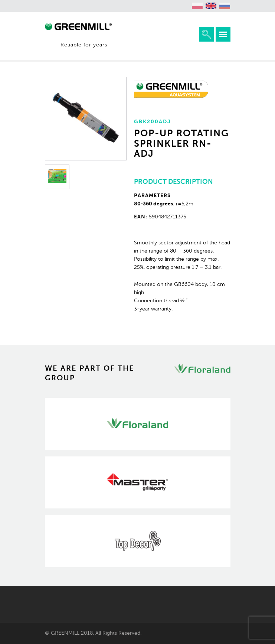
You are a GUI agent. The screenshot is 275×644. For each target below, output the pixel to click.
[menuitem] (197, 6)
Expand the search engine (206, 34)
